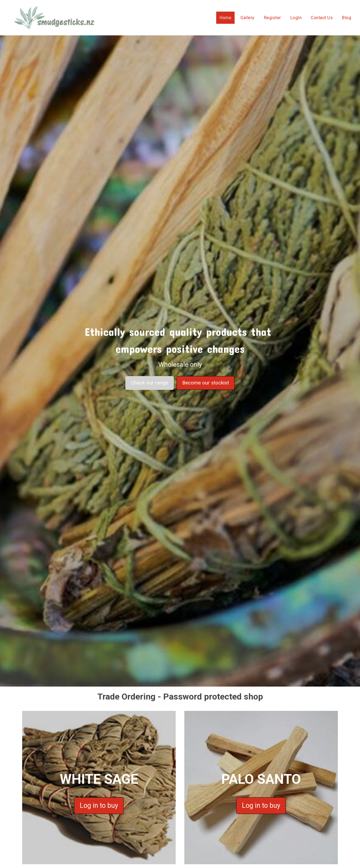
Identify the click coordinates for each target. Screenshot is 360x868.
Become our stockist (206, 383)
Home (225, 18)
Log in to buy (99, 805)
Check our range (150, 383)
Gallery (248, 18)
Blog (346, 18)
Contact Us (322, 18)
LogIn (296, 18)
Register (272, 18)
